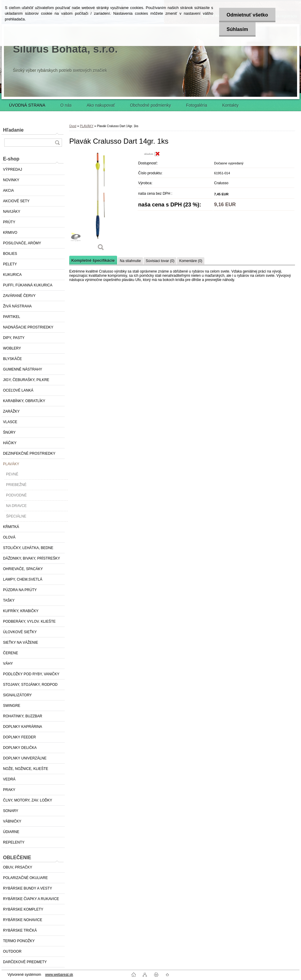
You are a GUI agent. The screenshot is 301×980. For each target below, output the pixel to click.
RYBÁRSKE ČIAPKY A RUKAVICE (31, 899)
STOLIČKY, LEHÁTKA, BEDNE (28, 548)
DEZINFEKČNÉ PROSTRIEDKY (29, 453)
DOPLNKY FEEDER (19, 737)
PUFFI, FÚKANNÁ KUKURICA (28, 285)
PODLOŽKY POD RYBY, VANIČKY (31, 674)
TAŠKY (9, 600)
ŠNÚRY (9, 432)
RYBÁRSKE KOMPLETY (23, 909)
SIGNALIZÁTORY (17, 695)
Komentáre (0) (191, 261)
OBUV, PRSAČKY (18, 867)
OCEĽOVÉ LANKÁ (18, 390)
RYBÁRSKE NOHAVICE (23, 920)
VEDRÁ (9, 779)
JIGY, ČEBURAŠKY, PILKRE (26, 380)
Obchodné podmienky (150, 105)
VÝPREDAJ (12, 169)
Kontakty (230, 105)
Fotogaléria (197, 105)
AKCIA (8, 191)
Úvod (73, 126)
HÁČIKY (10, 443)
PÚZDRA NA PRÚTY (20, 590)
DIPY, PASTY (14, 338)
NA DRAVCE (16, 506)
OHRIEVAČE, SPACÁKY (23, 569)
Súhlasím (237, 29)
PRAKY (9, 790)
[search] (57, 143)
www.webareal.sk (59, 975)
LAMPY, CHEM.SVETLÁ (23, 579)
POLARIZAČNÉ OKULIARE (25, 878)
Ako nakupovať (101, 105)
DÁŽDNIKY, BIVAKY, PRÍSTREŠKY (31, 558)
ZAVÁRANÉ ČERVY (19, 296)
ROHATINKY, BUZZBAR (23, 716)
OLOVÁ (9, 537)
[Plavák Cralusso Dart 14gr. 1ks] (101, 203)
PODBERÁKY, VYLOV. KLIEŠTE (29, 621)
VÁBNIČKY (12, 821)
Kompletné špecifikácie (93, 260)
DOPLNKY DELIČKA (20, 748)
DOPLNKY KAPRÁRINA (23, 727)
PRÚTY (9, 222)
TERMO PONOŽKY (19, 941)
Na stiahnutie (130, 261)
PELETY (10, 264)
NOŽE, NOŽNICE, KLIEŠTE (26, 769)
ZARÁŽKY (11, 411)
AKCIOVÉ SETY (16, 201)
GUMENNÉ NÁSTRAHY (23, 369)
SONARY (11, 811)
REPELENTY (14, 842)
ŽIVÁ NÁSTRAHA (17, 306)
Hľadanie (13, 130)
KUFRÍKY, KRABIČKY (21, 611)
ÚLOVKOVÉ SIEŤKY (20, 632)
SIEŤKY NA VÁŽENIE (20, 643)
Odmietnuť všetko (247, 15)
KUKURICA (12, 275)
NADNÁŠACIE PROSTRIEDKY (28, 327)
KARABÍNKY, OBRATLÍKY (24, 401)
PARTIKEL (12, 317)
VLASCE (10, 422)
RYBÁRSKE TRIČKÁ (20, 930)
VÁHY (8, 664)
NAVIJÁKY (12, 212)
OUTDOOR (12, 951)
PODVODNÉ (16, 495)
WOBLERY (12, 348)
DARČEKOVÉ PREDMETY (25, 962)
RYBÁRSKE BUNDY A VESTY (28, 888)
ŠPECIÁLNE (16, 516)
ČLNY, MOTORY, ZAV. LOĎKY (28, 800)
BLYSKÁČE (12, 359)
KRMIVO (10, 233)
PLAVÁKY (11, 464)
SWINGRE (12, 706)
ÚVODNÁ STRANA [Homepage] (27, 105)
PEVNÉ (12, 474)
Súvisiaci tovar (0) (160, 261)
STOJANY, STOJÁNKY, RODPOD (30, 685)
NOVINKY (11, 180)
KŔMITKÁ (11, 527)
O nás (66, 105)
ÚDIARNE (11, 832)
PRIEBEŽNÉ (16, 485)
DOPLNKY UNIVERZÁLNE (25, 758)
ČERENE (11, 653)
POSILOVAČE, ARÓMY (22, 243)
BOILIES (10, 254)
